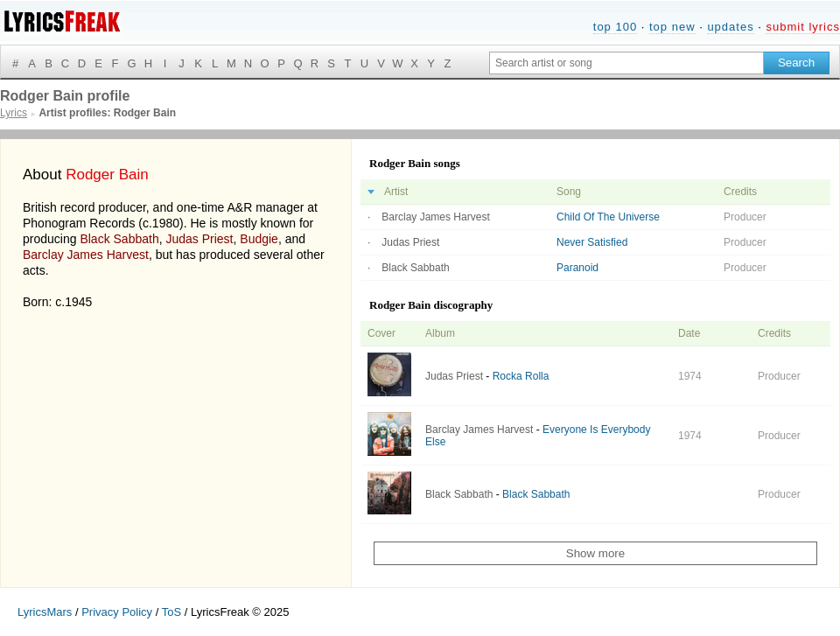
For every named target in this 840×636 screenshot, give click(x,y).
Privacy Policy (117, 612)
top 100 (615, 27)
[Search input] (626, 63)
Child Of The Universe (608, 217)
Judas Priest (199, 239)
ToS (171, 612)
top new (672, 27)
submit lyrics (803, 27)
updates (730, 27)
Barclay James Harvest (86, 255)
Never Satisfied (592, 242)
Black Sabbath (119, 239)
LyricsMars (45, 612)
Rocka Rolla (521, 376)
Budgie (259, 239)
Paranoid (577, 268)
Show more (595, 553)
